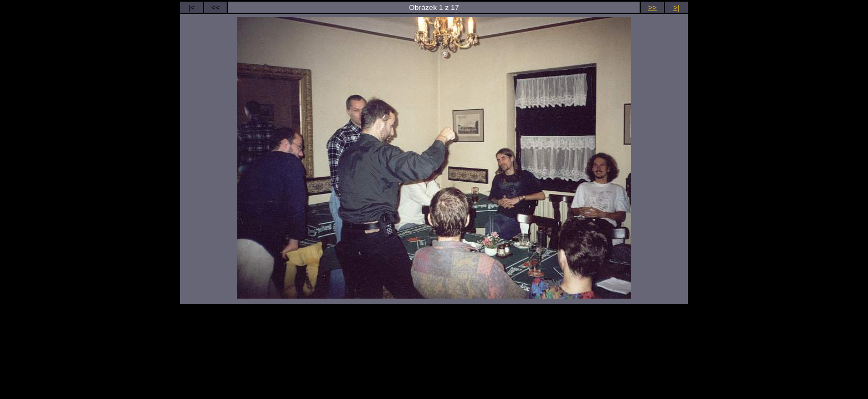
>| (676, 7)
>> (652, 7)
